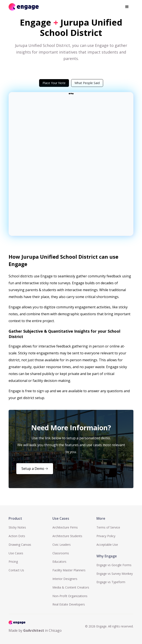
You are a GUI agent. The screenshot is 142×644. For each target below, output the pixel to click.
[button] (127, 7)
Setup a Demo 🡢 (35, 469)
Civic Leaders (62, 545)
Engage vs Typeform (111, 582)
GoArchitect (34, 630)
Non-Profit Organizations (70, 596)
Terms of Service (108, 527)
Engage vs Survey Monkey (115, 574)
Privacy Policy (106, 536)
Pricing (13, 562)
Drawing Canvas (20, 545)
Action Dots (17, 536)
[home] (24, 7)
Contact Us (16, 570)
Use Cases (16, 553)
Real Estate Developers (69, 604)
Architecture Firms (65, 527)
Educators (59, 562)
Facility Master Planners (69, 570)
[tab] (54, 83)
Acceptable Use (107, 545)
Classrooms (61, 553)
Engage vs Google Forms (114, 565)
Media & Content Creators (71, 587)
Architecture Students (67, 536)
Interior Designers (65, 579)
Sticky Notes (17, 527)
